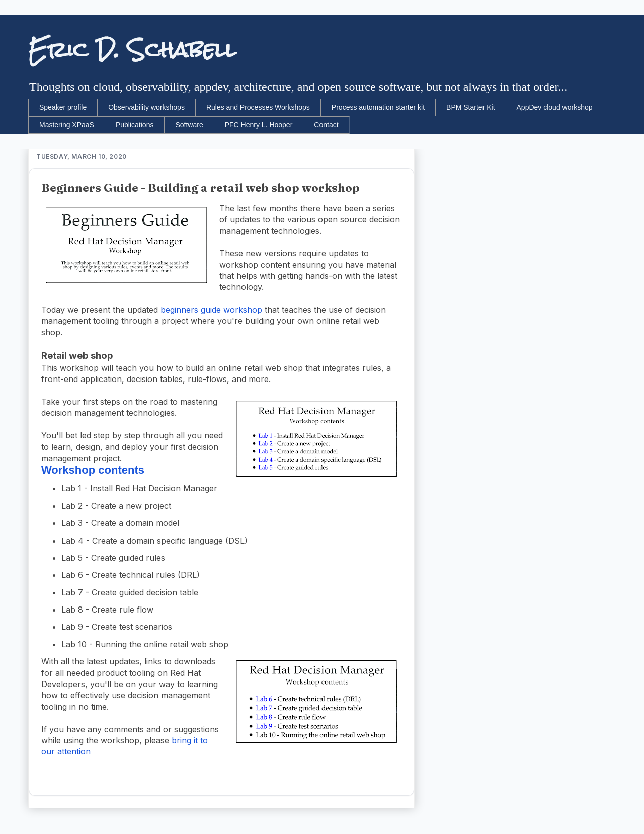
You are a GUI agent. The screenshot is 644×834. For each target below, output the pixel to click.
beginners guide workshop (211, 310)
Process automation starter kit (378, 107)
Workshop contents (93, 470)
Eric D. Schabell (132, 50)
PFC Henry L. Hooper (259, 125)
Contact (326, 125)
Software (189, 125)
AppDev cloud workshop (555, 107)
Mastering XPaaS (67, 125)
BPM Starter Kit (470, 107)
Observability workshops (146, 107)
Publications (135, 125)
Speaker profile (63, 107)
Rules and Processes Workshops (258, 107)
